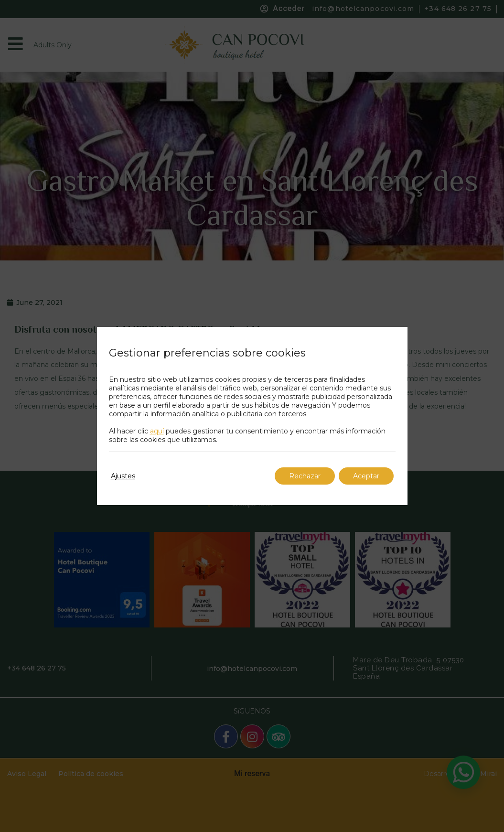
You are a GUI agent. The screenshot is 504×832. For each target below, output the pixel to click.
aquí (157, 431)
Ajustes (123, 476)
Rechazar (305, 476)
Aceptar (366, 476)
